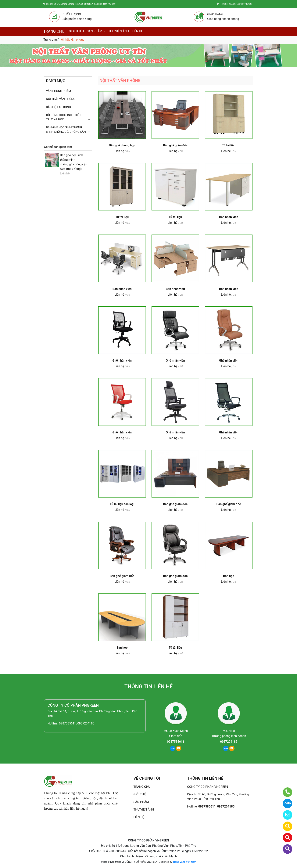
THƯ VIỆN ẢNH (119, 31)
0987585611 (176, 742)
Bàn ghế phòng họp (122, 145)
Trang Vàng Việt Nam (184, 862)
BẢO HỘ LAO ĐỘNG (58, 107)
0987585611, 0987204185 (77, 723)
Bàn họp (229, 576)
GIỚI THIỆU (76, 31)
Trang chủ (50, 40)
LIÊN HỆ (137, 31)
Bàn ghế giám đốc (175, 145)
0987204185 (229, 742)
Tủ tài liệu (229, 145)
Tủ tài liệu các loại (122, 504)
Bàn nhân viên (229, 217)
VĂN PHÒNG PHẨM (59, 91)
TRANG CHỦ (54, 31)
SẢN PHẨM (95, 31)
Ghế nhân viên (122, 361)
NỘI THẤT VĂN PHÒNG (61, 99)
